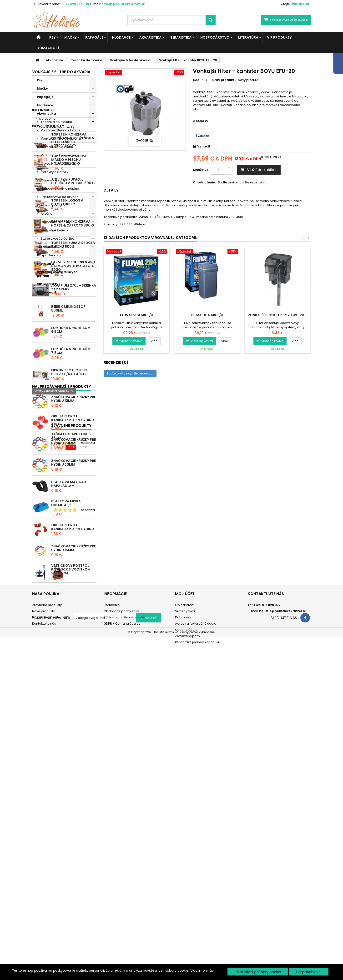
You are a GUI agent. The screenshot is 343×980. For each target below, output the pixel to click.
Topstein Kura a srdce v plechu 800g (73, 471)
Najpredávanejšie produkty (62, 629)
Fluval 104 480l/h (207, 315)
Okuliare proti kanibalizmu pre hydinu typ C (73, 662)
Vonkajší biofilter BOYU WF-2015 (277, 315)
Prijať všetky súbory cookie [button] (258, 972)
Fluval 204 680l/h (137, 315)
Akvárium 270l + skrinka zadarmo (74, 514)
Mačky (70, 37)
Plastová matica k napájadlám (69, 726)
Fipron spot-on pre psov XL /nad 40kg (69, 598)
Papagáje (94, 37)
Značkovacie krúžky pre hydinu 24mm (73, 684)
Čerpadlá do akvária (57, 147)
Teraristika (181, 37)
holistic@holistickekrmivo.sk (283, 914)
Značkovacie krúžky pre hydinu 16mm (73, 791)
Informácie (44, 305)
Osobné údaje (186, 932)
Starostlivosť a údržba (57, 239)
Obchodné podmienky (57, 322)
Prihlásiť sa (300, 4)
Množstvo (201, 170)
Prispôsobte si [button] (309, 972)
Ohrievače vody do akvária (61, 180)
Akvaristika (150, 37)
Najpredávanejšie (46, 920)
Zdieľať (202, 136)
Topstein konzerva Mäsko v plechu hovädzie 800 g (69, 386)
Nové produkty (48, 352)
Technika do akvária (56, 122)
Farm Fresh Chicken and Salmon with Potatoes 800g (73, 492)
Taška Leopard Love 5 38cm (71, 853)
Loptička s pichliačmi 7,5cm (71, 577)
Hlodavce (121, 37)
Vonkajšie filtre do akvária (60, 139)
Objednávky (184, 908)
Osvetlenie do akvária (57, 164)
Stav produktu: (225, 80)
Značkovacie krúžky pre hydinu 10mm (73, 641)
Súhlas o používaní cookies (60, 331)
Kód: (197, 80)
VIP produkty (279, 37)
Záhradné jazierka (55, 230)
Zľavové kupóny (188, 939)
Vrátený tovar (186, 914)
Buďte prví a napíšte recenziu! (241, 182)
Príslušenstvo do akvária (59, 197)
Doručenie (47, 313)
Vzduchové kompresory (59, 155)
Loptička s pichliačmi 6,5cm (71, 556)
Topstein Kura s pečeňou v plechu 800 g (73, 407)
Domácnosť (48, 48)
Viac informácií (203, 970)
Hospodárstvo (215, 37)
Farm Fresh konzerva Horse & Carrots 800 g (73, 450)
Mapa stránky (43, 932)
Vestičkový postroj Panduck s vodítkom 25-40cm (71, 812)
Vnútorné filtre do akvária (60, 130)
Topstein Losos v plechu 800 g (67, 429)
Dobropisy (183, 920)
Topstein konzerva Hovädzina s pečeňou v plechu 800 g (73, 364)
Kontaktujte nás (44, 926)
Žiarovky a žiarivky (54, 172)
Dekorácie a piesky (55, 222)
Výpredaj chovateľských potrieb (57, 274)
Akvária (46, 214)
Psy (52, 37)
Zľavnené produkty (52, 843)
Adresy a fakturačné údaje (196, 926)
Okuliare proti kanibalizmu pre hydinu (73, 769)
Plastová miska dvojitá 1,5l (66, 746)
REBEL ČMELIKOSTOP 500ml (68, 535)
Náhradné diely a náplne (60, 189)
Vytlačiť (204, 146)
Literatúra (248, 37)
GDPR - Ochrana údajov (57, 340)
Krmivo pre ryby (53, 205)
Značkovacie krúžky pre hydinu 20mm (73, 705)
